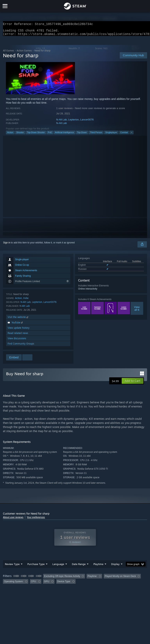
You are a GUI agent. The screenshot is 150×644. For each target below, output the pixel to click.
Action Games (24, 53)
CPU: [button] (34, 584)
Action (10, 135)
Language (58, 566)
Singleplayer (111, 135)
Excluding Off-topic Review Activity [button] (62, 579)
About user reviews (13, 520)
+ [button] (131, 135)
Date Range (79, 566)
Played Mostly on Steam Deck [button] (120, 579)
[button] (133, 383)
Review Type (12, 566)
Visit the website (18, 319)
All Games (8, 53)
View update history (19, 330)
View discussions (17, 341)
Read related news (18, 335)
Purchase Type (36, 566)
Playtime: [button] (92, 579)
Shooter (20, 135)
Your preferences (36, 520)
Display (115, 566)
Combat (124, 135)
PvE (50, 135)
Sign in (7, 245)
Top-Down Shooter (36, 135)
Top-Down (82, 135)
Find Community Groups (21, 346)
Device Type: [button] (64, 584)
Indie (26, 300)
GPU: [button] (47, 584)
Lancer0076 (87, 122)
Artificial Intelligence (65, 135)
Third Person (96, 135)
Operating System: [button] (14, 584)
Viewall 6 (137, 311)
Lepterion (73, 122)
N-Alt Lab (62, 122)
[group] (75, 581)
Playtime (98, 566)
